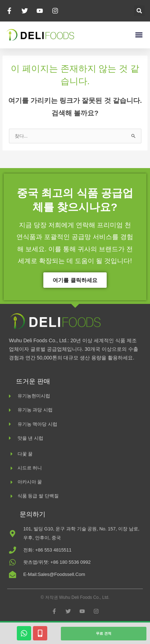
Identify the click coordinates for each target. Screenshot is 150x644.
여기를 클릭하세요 (75, 280)
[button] (139, 11)
